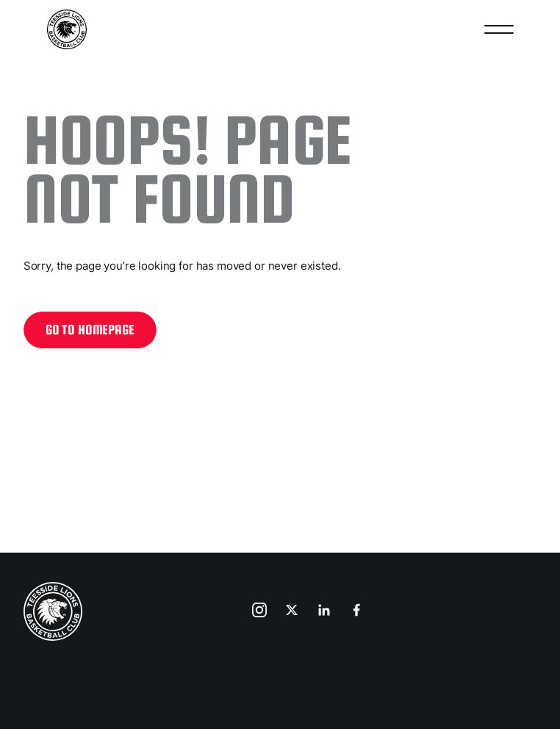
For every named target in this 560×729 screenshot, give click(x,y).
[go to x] (293, 611)
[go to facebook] (358, 611)
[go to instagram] (261, 611)
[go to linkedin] (326, 611)
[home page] (53, 611)
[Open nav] (499, 29)
